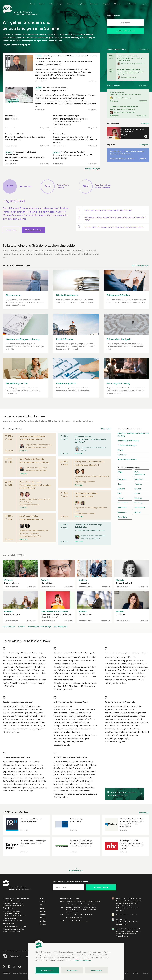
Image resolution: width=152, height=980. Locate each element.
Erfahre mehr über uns (52, 39)
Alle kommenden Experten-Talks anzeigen (79, 924)
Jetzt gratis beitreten (116, 888)
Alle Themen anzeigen (141, 264)
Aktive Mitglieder (60, 625)
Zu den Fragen (11, 229)
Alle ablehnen (72, 970)
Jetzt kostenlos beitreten (126, 31)
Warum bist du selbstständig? (40, 625)
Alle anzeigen (144, 48)
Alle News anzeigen (92, 167)
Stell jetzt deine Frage (34, 229)
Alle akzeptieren (47, 970)
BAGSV (21, 927)
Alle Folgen (145, 122)
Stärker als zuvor (9, 625)
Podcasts (22, 625)
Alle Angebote (144, 145)
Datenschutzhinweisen (82, 960)
